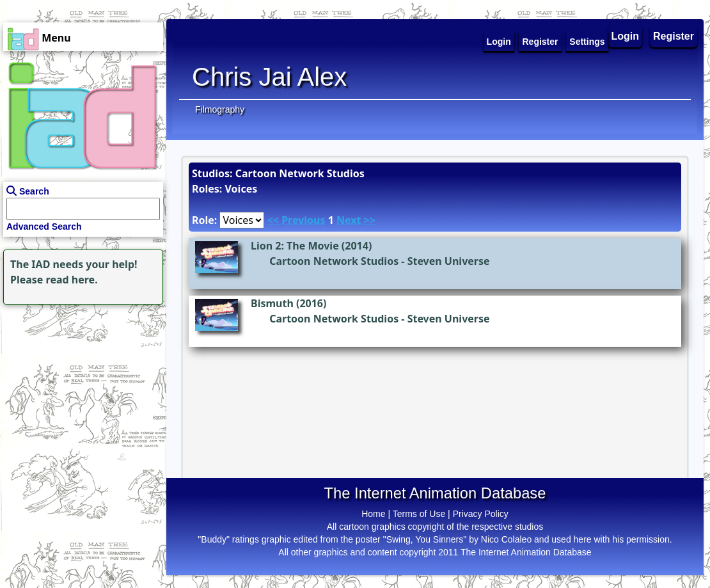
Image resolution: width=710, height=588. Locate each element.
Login (626, 36)
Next (349, 220)
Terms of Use (419, 514)
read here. (72, 280)
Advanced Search (44, 226)
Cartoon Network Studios (334, 261)
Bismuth (272, 303)
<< (273, 220)
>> (370, 220)
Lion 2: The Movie (295, 246)
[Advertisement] (80, 388)
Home (373, 514)
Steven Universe (449, 261)
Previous (303, 220)
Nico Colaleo (506, 539)
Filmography (220, 109)
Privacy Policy (481, 514)
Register (674, 36)
